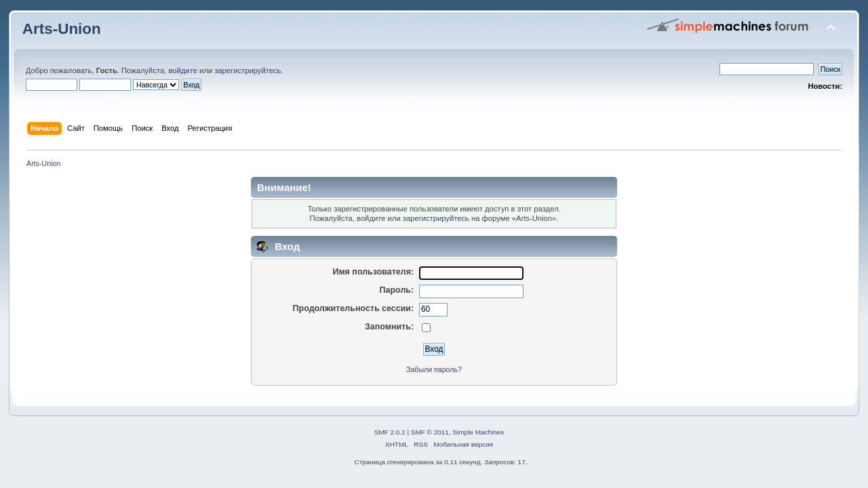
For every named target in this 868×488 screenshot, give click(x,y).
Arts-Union (62, 29)
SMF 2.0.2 (390, 432)
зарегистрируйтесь (248, 70)
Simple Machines (478, 432)
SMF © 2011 (430, 432)
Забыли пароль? (434, 369)
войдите (182, 70)
